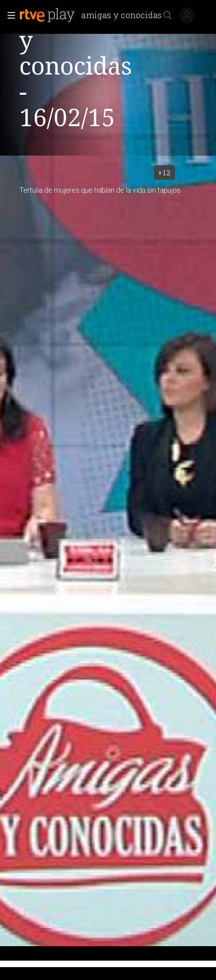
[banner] (94, 15)
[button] (9, 15)
